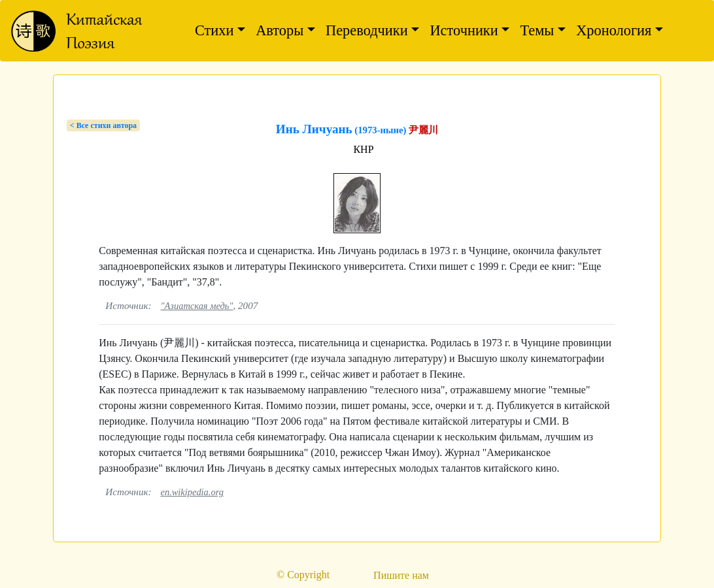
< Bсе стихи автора (103, 125)
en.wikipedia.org (192, 492)
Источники (464, 30)
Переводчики (367, 30)
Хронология (614, 30)
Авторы (280, 30)
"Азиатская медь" (196, 306)
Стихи (214, 30)
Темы (537, 30)
